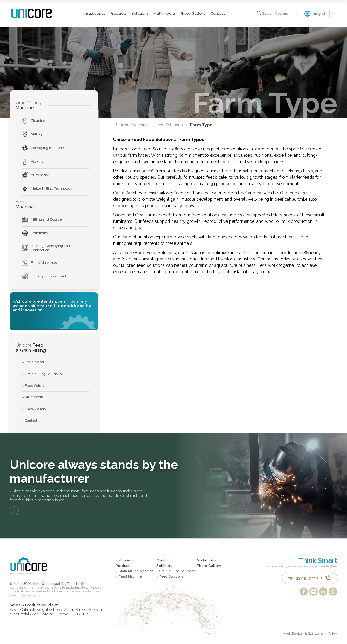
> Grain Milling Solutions (176, 571)
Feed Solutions (171, 125)
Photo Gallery (192, 13)
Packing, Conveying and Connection (46, 248)
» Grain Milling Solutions (42, 374)
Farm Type (201, 125)
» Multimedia (33, 397)
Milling (32, 134)
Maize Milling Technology (47, 189)
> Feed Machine (129, 577)
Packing (33, 162)
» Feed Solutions (35, 386)
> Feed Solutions (170, 577)
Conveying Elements (43, 148)
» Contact (29, 421)
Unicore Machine (134, 125)
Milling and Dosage (42, 220)
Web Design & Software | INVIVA (310, 635)
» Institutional (33, 362)
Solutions (140, 13)
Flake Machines (39, 263)
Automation (36, 175)
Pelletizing (35, 233)
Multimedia (164, 13)
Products (118, 13)
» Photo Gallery (34, 409)
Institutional (94, 13)
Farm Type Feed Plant (44, 276)
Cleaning (33, 121)
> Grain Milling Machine (135, 571)
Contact (217, 13)
